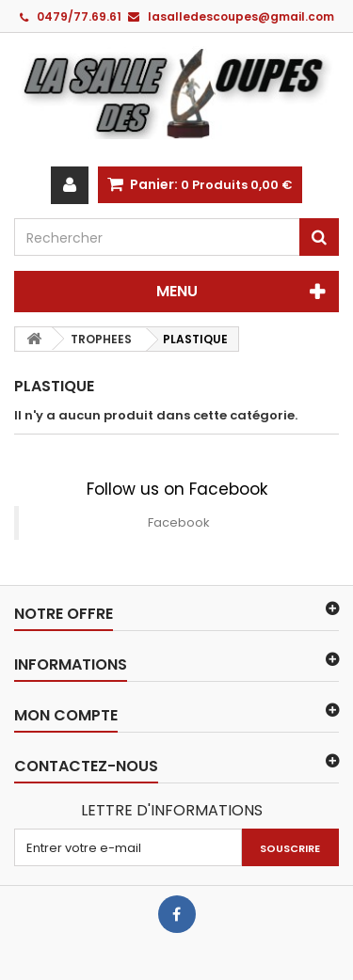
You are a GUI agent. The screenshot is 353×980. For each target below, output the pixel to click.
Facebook (179, 522)
